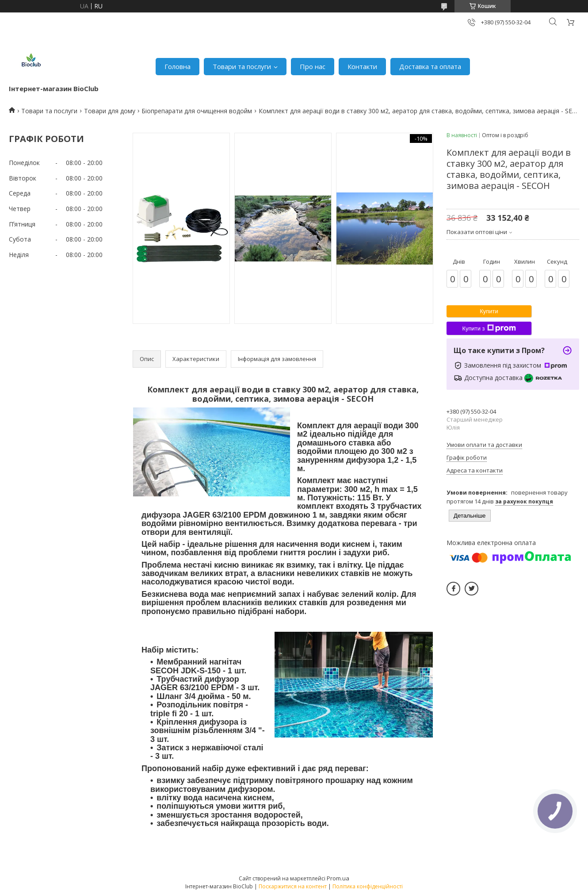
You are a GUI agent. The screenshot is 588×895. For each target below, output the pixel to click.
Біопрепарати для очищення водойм (197, 111)
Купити (489, 311)
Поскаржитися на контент (293, 886)
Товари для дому (110, 111)
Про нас (313, 66)
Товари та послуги (242, 66)
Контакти (362, 66)
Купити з (489, 328)
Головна (178, 66)
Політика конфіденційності (368, 886)
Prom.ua (338, 878)
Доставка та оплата (430, 66)
